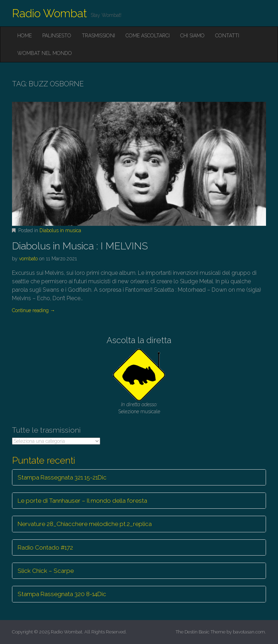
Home (25, 36)
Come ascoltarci (148, 36)
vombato (28, 259)
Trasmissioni (98, 36)
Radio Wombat (50, 13)
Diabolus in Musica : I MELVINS (80, 246)
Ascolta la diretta (139, 340)
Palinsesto (57, 36)
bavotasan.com (249, 632)
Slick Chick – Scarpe (46, 571)
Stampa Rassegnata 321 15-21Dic (62, 477)
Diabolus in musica (60, 230)
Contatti (227, 36)
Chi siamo (192, 36)
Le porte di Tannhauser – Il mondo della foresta (82, 501)
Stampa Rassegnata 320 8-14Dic (62, 594)
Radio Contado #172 (45, 547)
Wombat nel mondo (45, 53)
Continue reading (34, 310)
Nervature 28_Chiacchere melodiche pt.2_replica (85, 524)
